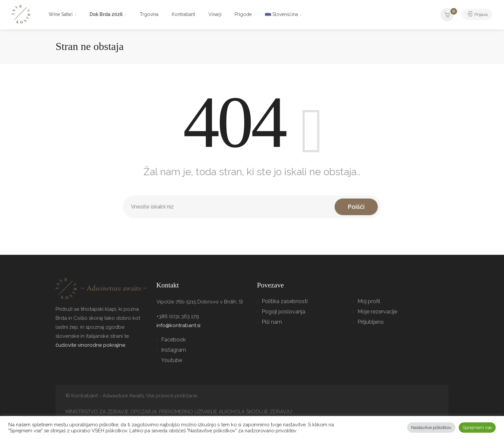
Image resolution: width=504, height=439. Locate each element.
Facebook (173, 340)
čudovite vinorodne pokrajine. (91, 345)
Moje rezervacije (377, 312)
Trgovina (149, 14)
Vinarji (215, 14)
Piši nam (272, 322)
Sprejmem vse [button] (477, 428)
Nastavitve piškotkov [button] (431, 428)
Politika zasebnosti (285, 301)
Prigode (243, 14)
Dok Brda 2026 (106, 14)
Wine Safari (61, 14)
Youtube (172, 360)
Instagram (174, 350)
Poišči (356, 207)
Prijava (476, 14)
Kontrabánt (183, 14)
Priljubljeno (371, 322)
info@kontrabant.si (178, 325)
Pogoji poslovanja (283, 312)
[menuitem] (283, 15)
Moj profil (369, 301)
